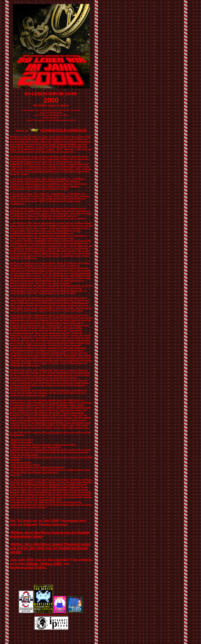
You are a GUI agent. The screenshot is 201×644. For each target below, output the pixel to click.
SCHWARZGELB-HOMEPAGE (64, 130)
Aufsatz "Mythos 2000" (44, 564)
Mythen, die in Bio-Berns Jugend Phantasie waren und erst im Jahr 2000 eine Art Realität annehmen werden (50, 548)
